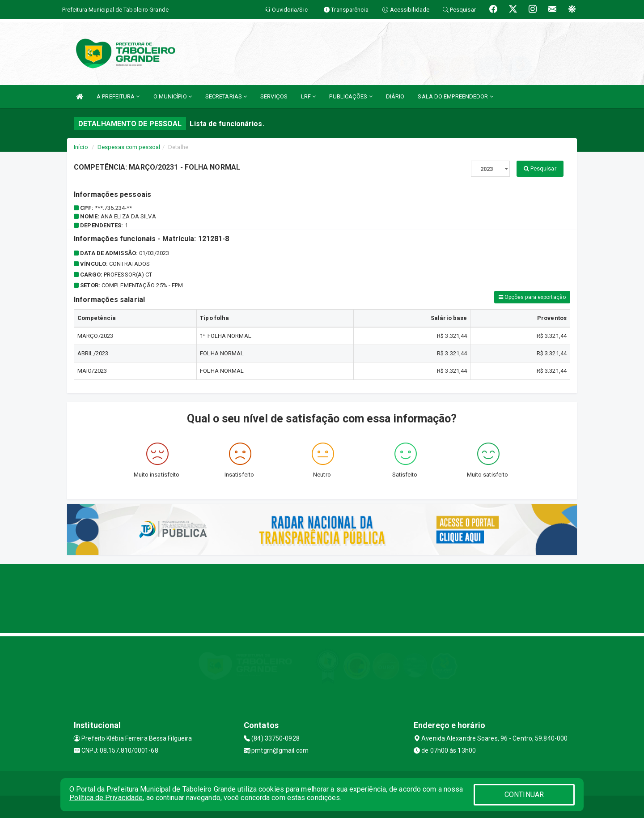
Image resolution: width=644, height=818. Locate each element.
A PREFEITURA (118, 96)
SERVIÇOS (274, 96)
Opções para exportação (532, 297)
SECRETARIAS (226, 96)
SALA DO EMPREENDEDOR (455, 96)
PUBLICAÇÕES (351, 96)
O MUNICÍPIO (173, 96)
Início (81, 147)
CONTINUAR (524, 795)
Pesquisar (540, 168)
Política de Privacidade (106, 798)
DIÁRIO (395, 96)
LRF (309, 96)
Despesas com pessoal (129, 147)
